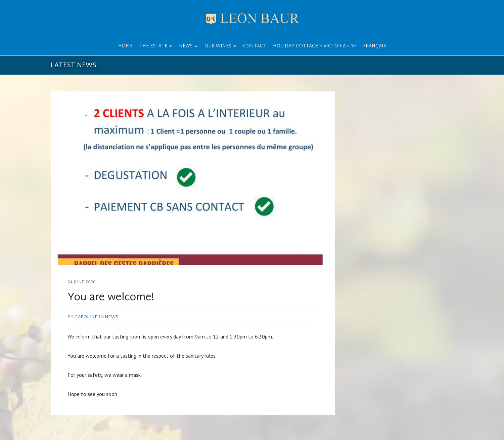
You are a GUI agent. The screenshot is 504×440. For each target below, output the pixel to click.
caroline (86, 317)
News (111, 317)
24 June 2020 (82, 282)
